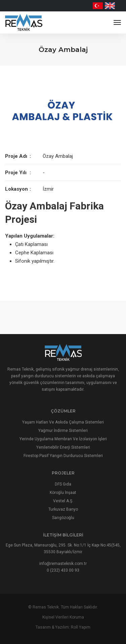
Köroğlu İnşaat (63, 493)
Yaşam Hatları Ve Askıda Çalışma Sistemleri (63, 422)
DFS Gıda (63, 484)
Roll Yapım (81, 627)
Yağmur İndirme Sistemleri (63, 431)
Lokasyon (16, 189)
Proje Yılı (16, 173)
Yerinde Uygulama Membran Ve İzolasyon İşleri (63, 439)
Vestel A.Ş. (63, 501)
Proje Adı (16, 156)
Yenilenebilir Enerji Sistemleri (63, 447)
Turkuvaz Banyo (63, 509)
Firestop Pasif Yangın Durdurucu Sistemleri (63, 456)
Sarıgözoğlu (63, 518)
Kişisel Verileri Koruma (63, 617)
